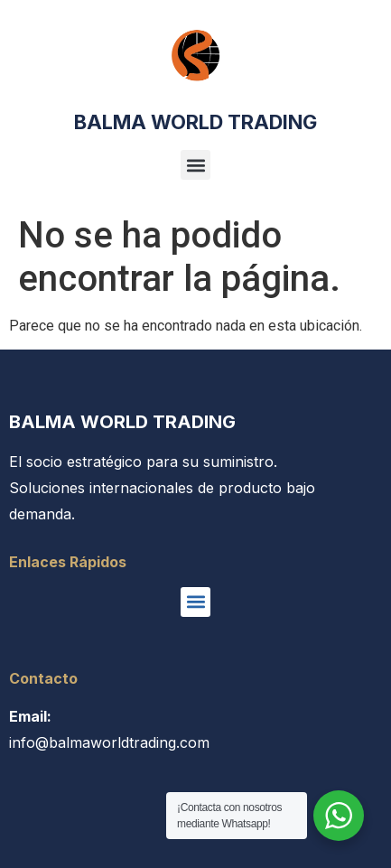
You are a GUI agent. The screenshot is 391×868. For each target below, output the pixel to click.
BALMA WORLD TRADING (195, 122)
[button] (195, 165)
